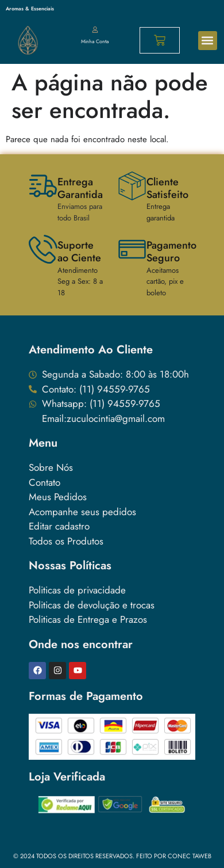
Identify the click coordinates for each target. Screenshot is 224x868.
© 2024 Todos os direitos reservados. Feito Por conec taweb (112, 856)
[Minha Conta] (95, 30)
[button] (208, 41)
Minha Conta (95, 41)
